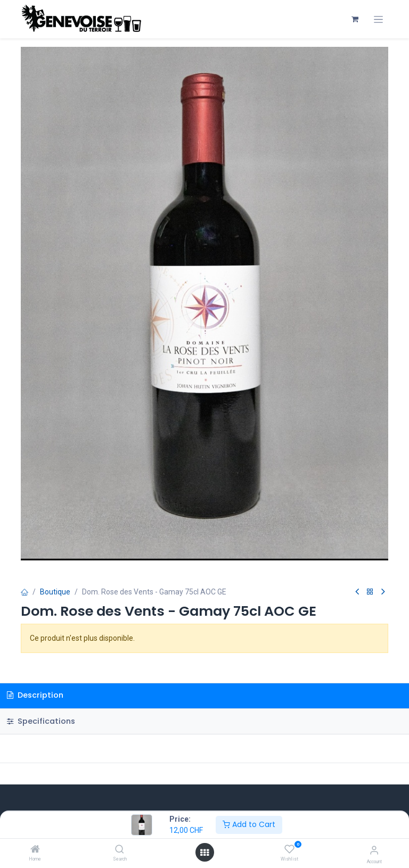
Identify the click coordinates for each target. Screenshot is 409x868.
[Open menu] (204, 853)
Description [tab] (35, 695)
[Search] (120, 850)
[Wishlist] (289, 849)
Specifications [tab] (41, 721)
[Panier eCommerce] (355, 19)
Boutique (55, 592)
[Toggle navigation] (378, 19)
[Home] (35, 850)
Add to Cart (249, 824)
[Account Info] (374, 850)
